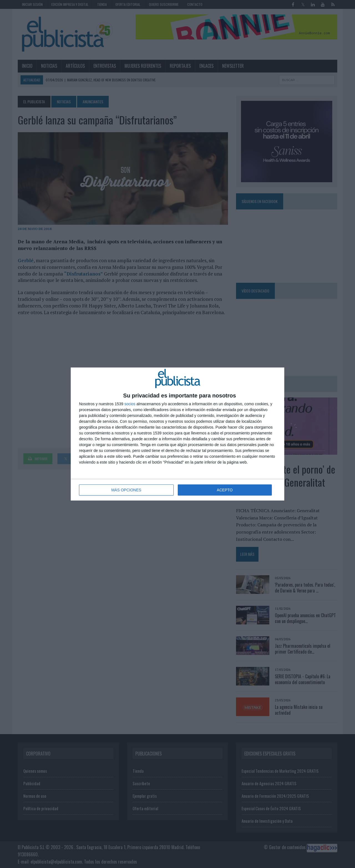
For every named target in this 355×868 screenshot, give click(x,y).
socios (130, 404)
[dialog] (177, 434)
